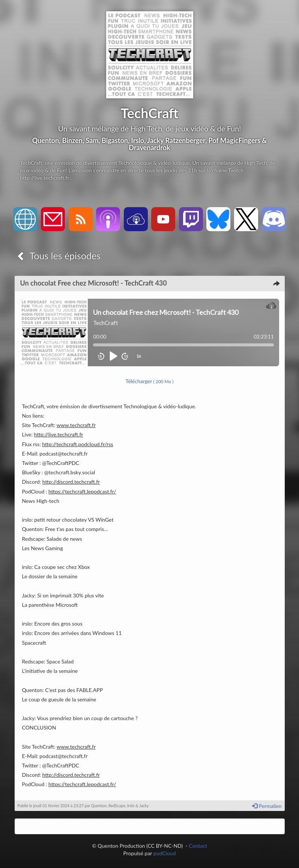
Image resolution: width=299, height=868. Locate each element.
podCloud (165, 853)
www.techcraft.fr (76, 425)
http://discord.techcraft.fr (71, 482)
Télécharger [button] (150, 381)
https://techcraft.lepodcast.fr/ (82, 491)
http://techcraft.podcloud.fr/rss (77, 444)
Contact (198, 846)
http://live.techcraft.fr (59, 434)
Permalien (267, 806)
